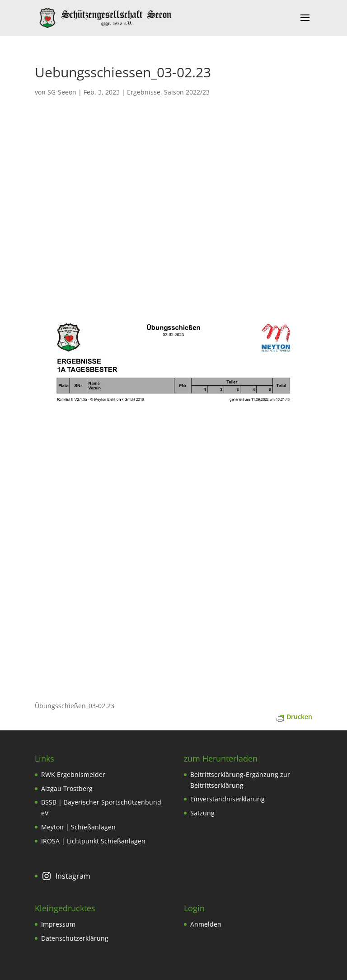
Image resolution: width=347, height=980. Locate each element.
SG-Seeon (62, 92)
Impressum (58, 924)
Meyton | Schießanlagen (78, 827)
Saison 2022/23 (187, 92)
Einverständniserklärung (227, 799)
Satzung (202, 813)
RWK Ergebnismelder (73, 774)
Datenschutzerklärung (75, 938)
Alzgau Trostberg (67, 788)
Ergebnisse (144, 92)
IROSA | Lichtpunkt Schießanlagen (93, 841)
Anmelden (206, 924)
